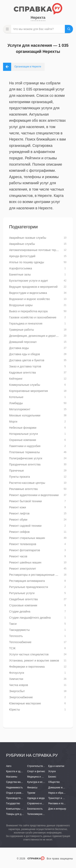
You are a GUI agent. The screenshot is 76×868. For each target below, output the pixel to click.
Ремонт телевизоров (23, 544)
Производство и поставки (20, 798)
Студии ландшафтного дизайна (30, 618)
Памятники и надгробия (25, 446)
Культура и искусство (39, 782)
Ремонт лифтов (19, 513)
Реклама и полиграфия (61, 803)
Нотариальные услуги (24, 434)
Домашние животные (60, 788)
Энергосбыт (17, 691)
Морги (13, 422)
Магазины (12, 777)
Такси (13, 624)
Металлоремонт (20, 409)
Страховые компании (23, 605)
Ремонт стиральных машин (27, 538)
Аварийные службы (22, 244)
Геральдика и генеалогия (26, 324)
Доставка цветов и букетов (27, 360)
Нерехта (38, 18)
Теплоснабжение (20, 642)
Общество (54, 782)
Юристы (14, 710)
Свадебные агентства (23, 599)
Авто (9, 766)
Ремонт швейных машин (25, 562)
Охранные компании (23, 440)
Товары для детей (16, 814)
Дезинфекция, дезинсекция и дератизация (37, 336)
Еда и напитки (56, 766)
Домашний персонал (23, 342)
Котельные (16, 397)
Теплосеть (16, 636)
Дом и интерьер (57, 809)
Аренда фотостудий (22, 256)
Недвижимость (14, 788)
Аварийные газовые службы (28, 238)
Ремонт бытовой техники (25, 501)
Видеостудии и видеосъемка (28, 293)
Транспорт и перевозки (61, 798)
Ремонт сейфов (19, 532)
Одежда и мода (36, 798)
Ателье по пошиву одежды (27, 262)
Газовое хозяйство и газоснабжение (33, 317)
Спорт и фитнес (36, 771)
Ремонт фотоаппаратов (25, 550)
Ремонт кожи (18, 507)
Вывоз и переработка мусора (28, 311)
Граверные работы (21, 330)
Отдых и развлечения (18, 793)
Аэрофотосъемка (21, 268)
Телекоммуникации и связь (42, 814)
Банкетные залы (20, 274)
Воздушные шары (21, 305)
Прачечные (17, 471)
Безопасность (35, 809)
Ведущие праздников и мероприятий (33, 287)
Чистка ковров (19, 685)
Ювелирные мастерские (25, 703)
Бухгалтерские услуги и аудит (29, 281)
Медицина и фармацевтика (43, 777)
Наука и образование (60, 793)
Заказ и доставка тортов (25, 366)
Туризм (31, 793)
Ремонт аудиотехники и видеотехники (34, 495)
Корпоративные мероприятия (28, 391)
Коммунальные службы (25, 385)
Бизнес (52, 777)
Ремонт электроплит (23, 569)
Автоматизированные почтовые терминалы (38, 250)
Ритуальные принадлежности (29, 587)
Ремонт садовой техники (25, 526)
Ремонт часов (18, 556)
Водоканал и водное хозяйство (29, 299)
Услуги (52, 771)
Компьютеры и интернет (20, 809)
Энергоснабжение (21, 697)
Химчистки (16, 679)
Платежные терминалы (24, 452)
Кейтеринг (16, 379)
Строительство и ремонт (41, 766)
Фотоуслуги (17, 673)
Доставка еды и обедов (25, 354)
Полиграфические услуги (26, 458)
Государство (13, 803)
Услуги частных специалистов (29, 654)
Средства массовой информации (25, 782)
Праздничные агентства (25, 464)
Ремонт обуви (18, 520)
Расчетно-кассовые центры (27, 483)
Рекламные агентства (23, 489)
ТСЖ (12, 648)
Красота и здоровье (17, 771)
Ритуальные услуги (22, 593)
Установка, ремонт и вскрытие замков (34, 660)
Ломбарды (16, 403)
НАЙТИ (69, 29)
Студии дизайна (20, 611)
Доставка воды (19, 348)
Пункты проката (20, 477)
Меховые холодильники (25, 415)
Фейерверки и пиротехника (27, 667)
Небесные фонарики (23, 428)
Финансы (32, 788)
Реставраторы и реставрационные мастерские (40, 575)
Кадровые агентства (22, 373)
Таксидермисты (19, 630)
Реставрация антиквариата (27, 581)
